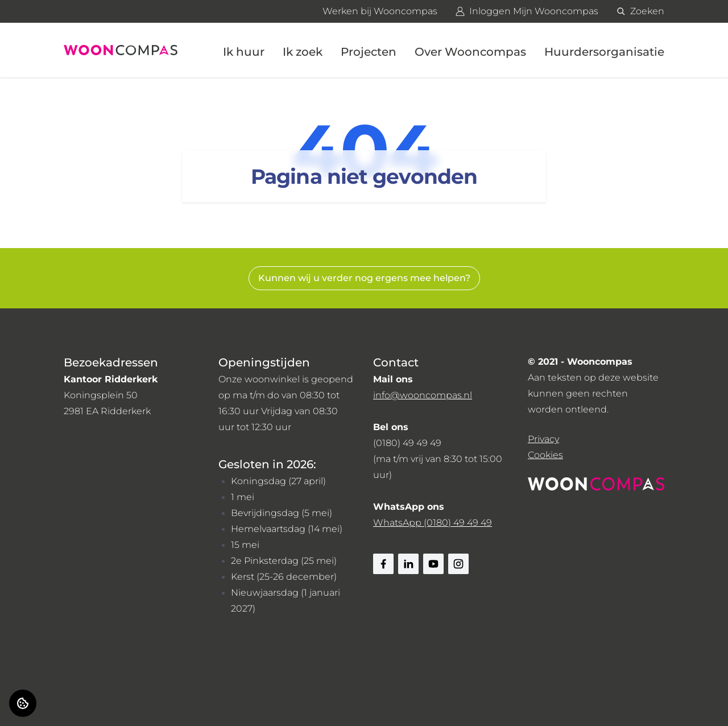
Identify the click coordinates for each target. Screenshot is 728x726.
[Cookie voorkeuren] (23, 703)
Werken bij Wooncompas (380, 11)
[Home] (121, 50)
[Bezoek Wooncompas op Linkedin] (408, 564)
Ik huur (244, 52)
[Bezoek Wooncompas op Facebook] (383, 564)
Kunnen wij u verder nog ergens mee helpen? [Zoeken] (364, 278)
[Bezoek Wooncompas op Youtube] (433, 564)
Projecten (369, 52)
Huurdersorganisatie (604, 52)
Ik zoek (303, 52)
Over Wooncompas (470, 52)
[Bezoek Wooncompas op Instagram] (458, 564)
